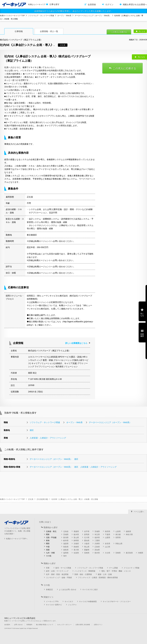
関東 (48, 534)
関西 (48, 544)
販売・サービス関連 (63, 568)
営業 (48, 568)
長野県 (118, 538)
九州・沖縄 (50, 553)
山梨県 (108, 538)
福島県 (128, 531)
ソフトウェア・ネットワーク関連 (41, 16)
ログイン (109, 4)
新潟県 (66, 538)
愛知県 (87, 541)
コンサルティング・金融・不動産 (59, 578)
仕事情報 (19, 31)
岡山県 (87, 547)
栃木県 (76, 534)
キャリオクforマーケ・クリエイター (117, 602)
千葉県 (108, 534)
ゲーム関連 (113, 568)
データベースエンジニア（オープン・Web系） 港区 (54, 459)
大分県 (108, 553)
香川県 (76, 550)
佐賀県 (76, 553)
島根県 (76, 547)
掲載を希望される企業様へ (135, 4)
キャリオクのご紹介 (90, 590)
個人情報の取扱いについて (45, 625)
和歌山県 (119, 544)
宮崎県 (118, 553)
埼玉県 (97, 534)
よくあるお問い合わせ (68, 590)
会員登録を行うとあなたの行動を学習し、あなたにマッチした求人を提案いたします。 (73, 11)
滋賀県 (66, 544)
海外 (65, 556)
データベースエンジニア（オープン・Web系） (93, 16)
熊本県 (97, 553)
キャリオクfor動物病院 (88, 602)
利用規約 (29, 625)
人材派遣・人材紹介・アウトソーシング (48, 438)
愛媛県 (87, 550)
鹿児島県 (129, 553)
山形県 (118, 531)
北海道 (66, 531)
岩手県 (87, 531)
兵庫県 (97, 544)
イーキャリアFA (52, 602)
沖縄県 (141, 553)
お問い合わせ (18, 625)
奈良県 (108, 544)
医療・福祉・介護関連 (83, 574)
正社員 (31, 499)
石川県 (87, 538)
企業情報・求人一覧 (49, 31)
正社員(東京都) (42, 499)
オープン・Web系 (64, 16)
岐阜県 (66, 541)
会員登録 (92, 4)
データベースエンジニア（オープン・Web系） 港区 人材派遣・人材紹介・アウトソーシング (73, 467)
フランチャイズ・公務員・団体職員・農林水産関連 (98, 578)
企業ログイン (98, 625)
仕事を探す (54, 4)
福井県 (97, 538)
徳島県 (66, 550)
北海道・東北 (51, 531)
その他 (49, 556)
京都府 (76, 544)
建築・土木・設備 (105, 574)
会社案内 (7, 625)
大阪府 (87, 544)
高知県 (97, 550)
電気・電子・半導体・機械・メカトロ (116, 571)
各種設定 (49, 590)
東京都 (118, 534)
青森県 (76, 531)
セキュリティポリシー (64, 625)
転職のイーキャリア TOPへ (17, 539)
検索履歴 (142, 335)
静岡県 (76, 541)
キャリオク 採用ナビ (54, 605)
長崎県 (87, 553)
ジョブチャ (72, 605)
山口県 (108, 547)
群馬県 (87, 534)
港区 (32, 430)
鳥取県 (66, 547)
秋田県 (108, 531)
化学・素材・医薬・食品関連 (57, 574)
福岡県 (66, 553)
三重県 (97, 541)
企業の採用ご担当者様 (83, 625)
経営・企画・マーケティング (57, 571)
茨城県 (66, 534)
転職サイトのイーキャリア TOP (12, 16)
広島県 (97, 547)
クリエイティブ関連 (132, 568)
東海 (48, 541)
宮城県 (97, 531)
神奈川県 (129, 534)
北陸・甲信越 (51, 538)
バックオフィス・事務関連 (85, 571)
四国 (48, 550)
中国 (48, 547)
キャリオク (69, 602)
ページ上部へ (139, 512)
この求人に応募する (119, 32)
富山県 (76, 538)
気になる (142, 31)
